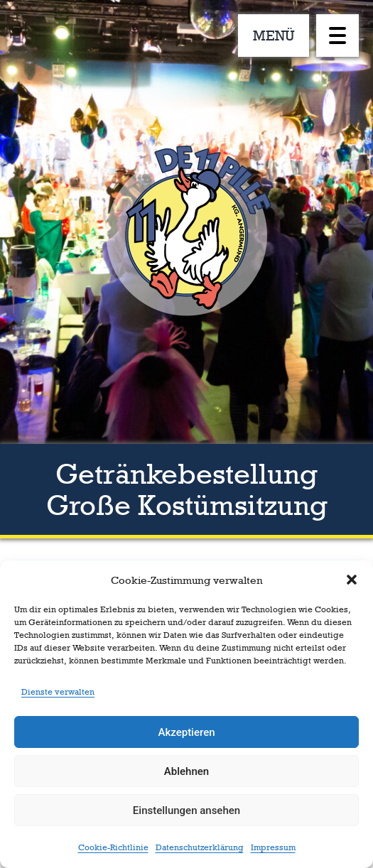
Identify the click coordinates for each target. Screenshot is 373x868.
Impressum (273, 847)
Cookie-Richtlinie (113, 847)
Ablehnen (186, 771)
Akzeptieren (186, 732)
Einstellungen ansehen (186, 810)
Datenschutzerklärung (200, 847)
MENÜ (274, 36)
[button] (352, 580)
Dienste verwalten (58, 692)
